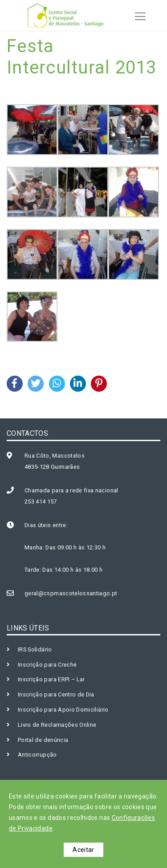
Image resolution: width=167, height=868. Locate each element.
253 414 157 (41, 502)
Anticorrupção (37, 755)
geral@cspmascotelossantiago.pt (71, 593)
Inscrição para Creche (47, 665)
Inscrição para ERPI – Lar (51, 679)
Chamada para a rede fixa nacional (71, 490)
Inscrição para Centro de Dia (56, 694)
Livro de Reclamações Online (57, 725)
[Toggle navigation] (138, 15)
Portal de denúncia (43, 740)
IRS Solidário (35, 649)
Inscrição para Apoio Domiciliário (63, 710)
